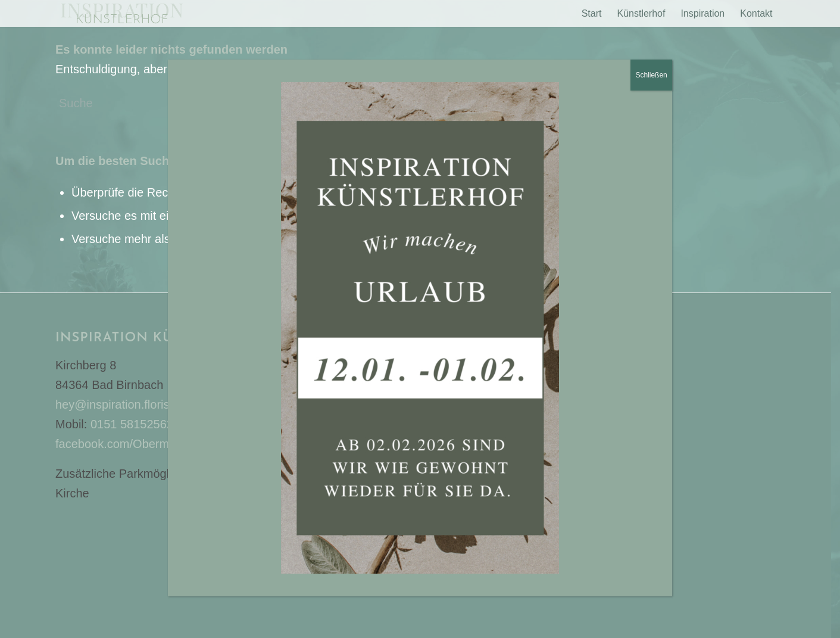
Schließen (651, 110)
